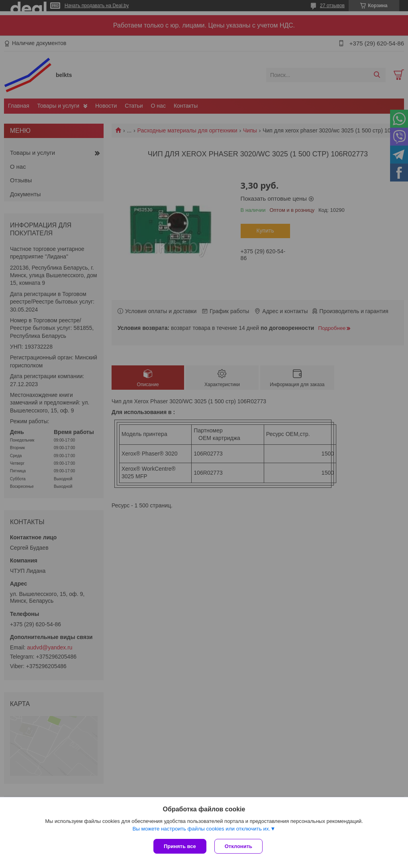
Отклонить (238, 846)
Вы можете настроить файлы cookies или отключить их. (201, 829)
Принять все (180, 846)
